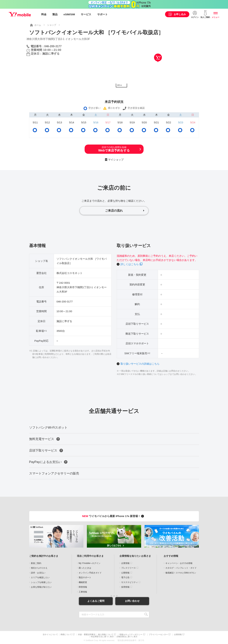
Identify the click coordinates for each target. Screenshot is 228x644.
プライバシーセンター (158, 635)
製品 (55, 14)
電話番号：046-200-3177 (46, 46)
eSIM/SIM (69, 14)
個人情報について (106, 635)
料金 (44, 14)
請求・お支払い (38, 573)
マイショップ (116, 160)
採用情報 (125, 587)
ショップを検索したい (41, 582)
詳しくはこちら (130, 264)
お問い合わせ (132, 601)
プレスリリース (128, 568)
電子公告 (125, 578)
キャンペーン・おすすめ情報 (179, 563)
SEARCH (146, 615)
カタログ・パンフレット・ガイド (181, 568)
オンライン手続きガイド (90, 573)
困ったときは (85, 568)
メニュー (216, 17)
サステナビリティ (130, 582)
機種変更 (83, 582)
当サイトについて (50, 635)
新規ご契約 (36, 563)
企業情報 (125, 563)
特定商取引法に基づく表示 (102, 637)
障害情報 (83, 587)
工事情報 (83, 592)
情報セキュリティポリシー (131, 635)
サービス (86, 14)
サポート (102, 14)
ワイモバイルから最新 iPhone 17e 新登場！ (114, 516)
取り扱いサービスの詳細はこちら (140, 364)
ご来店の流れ (114, 211)
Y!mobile (20, 14)
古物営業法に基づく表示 (127, 637)
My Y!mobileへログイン (90, 563)
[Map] (158, 63)
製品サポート (85, 578)
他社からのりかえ (39, 568)
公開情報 (125, 573)
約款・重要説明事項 (87, 635)
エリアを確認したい (40, 578)
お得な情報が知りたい (41, 587)
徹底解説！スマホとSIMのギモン (181, 573)
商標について (66, 635)
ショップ (52, 25)
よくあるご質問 (96, 601)
